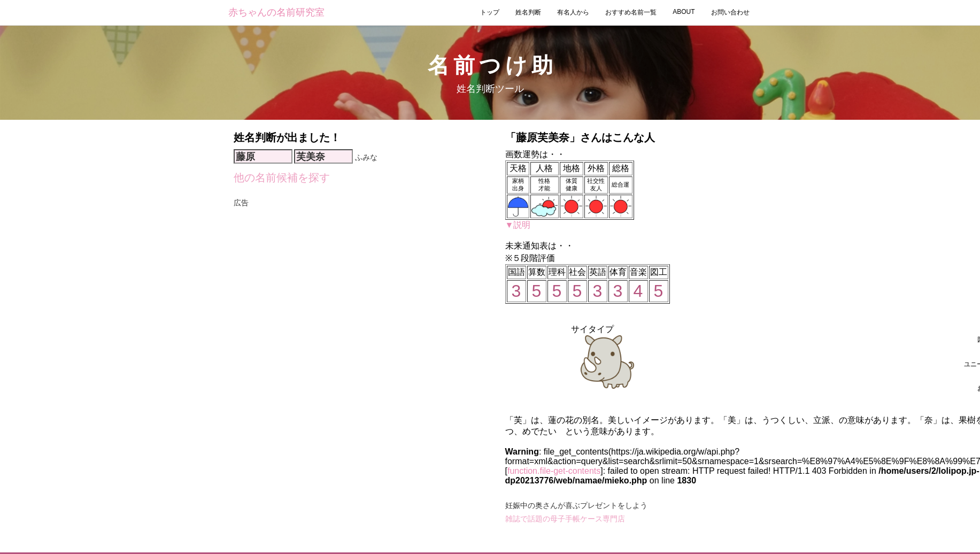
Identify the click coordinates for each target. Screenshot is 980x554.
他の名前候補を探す (282, 178)
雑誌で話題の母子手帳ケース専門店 (565, 519)
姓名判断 (528, 12)
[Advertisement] (359, 226)
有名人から (573, 12)
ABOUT (684, 12)
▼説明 (518, 225)
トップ (490, 12)
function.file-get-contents (554, 471)
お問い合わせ (730, 12)
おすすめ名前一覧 (631, 12)
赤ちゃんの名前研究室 (276, 12)
